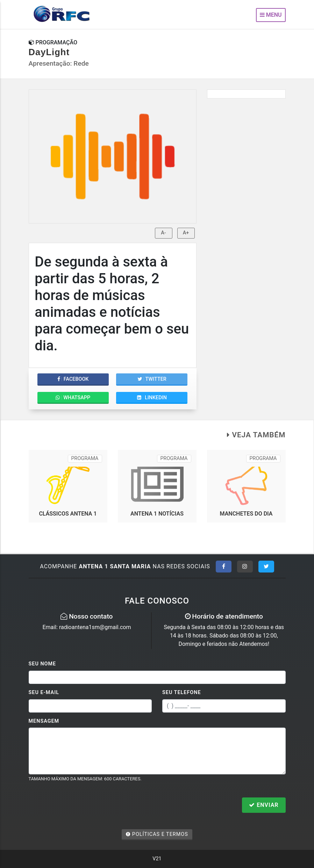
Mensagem (44, 721)
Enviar (264, 805)
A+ (186, 233)
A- (163, 233)
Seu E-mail (44, 692)
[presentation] (82, 806)
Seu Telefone (182, 692)
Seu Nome (42, 664)
